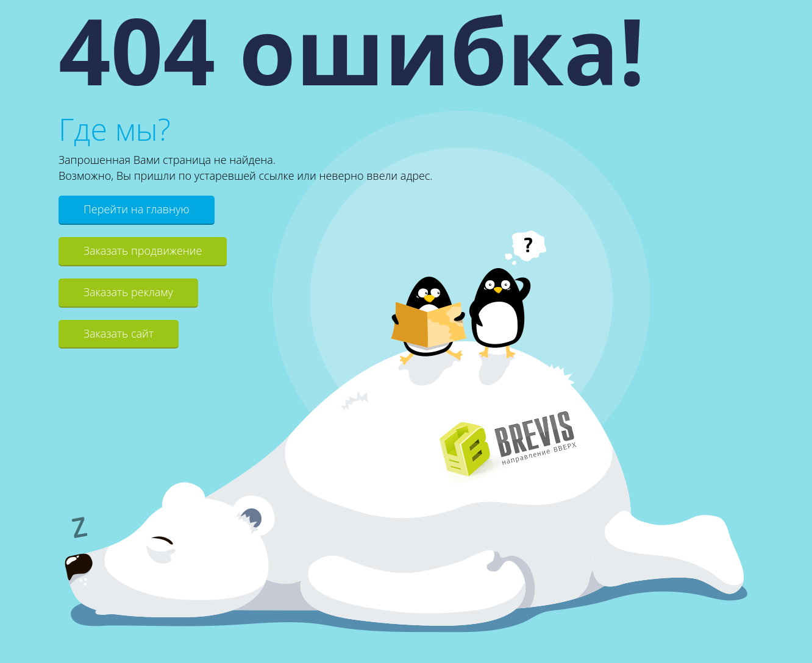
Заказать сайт (119, 333)
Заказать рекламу (128, 292)
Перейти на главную (137, 209)
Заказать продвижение (143, 250)
